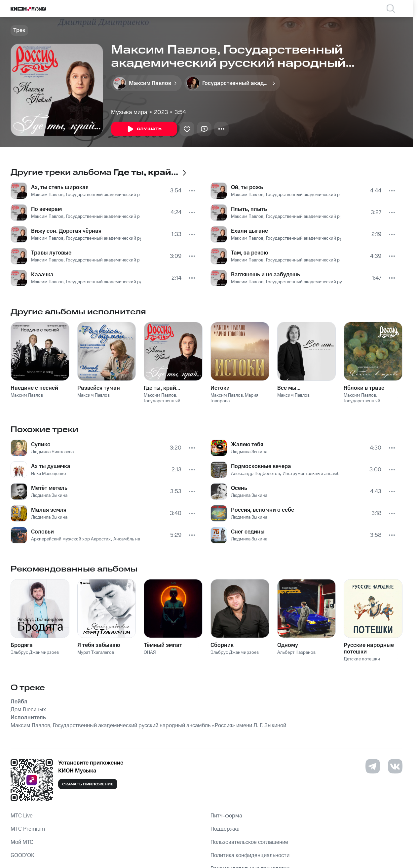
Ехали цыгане (249, 231)
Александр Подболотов (255, 474)
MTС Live (22, 816)
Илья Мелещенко (49, 474)
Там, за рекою (249, 253)
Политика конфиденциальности (250, 855)
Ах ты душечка (51, 466)
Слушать (144, 129)
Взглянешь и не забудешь (266, 275)
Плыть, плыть (249, 209)
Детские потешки (362, 659)
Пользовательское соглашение (249, 842)
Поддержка (225, 829)
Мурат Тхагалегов (96, 652)
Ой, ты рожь (247, 187)
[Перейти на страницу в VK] (395, 766)
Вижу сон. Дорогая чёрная (66, 231)
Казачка (42, 275)
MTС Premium (28, 829)
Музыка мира (129, 112)
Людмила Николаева (52, 452)
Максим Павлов (47, 195)
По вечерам (46, 209)
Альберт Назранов (296, 652)
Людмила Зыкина (49, 495)
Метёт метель (49, 488)
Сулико (41, 445)
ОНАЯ (150, 652)
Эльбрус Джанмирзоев (35, 652)
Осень (239, 488)
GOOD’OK (22, 855)
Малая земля (49, 510)
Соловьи (42, 532)
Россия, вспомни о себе (263, 510)
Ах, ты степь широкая (60, 187)
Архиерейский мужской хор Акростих (71, 539)
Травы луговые (51, 253)
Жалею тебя (247, 445)
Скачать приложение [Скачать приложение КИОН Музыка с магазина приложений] (88, 784)
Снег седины (248, 532)
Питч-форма (226, 816)
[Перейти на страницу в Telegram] (373, 766)
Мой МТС (22, 842)
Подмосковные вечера (261, 466)
